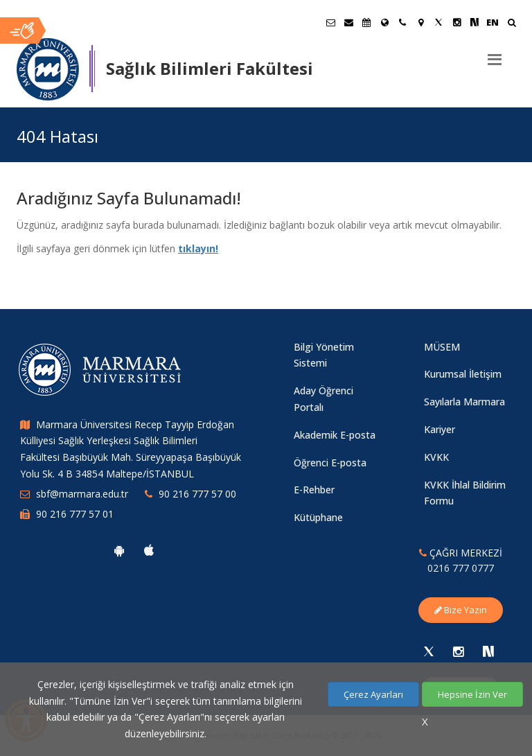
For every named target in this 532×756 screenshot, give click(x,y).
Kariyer (440, 429)
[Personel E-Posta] (348, 22)
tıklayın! (198, 248)
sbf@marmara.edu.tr (82, 494)
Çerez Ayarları (373, 694)
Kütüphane (318, 517)
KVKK (436, 457)
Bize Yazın (461, 610)
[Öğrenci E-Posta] (330, 22)
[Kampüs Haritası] (420, 22)
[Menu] (495, 54)
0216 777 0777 (461, 568)
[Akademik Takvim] (366, 22)
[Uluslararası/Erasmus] (384, 22)
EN (493, 22)
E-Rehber (314, 490)
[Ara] (512, 24)
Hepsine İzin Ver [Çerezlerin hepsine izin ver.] (472, 694)
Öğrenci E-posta (330, 463)
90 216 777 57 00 (197, 494)
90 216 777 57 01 (75, 514)
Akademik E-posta (335, 435)
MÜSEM (442, 347)
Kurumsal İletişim (463, 374)
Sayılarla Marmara (464, 402)
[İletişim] (402, 22)
